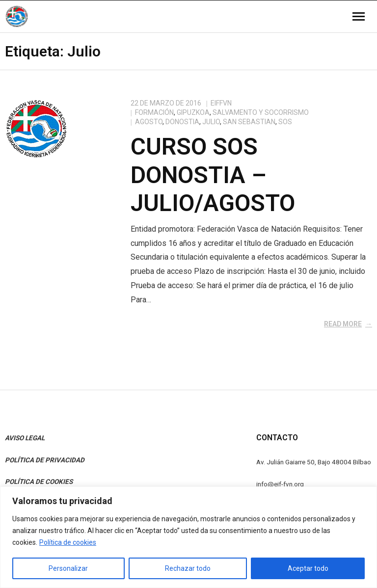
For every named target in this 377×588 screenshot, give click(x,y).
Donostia (182, 122)
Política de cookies (68, 542)
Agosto (149, 122)
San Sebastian (249, 122)
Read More (343, 324)
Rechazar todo (188, 568)
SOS (285, 122)
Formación (154, 112)
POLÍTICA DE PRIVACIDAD (45, 460)
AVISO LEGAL (25, 438)
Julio (211, 122)
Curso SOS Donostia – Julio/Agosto (213, 175)
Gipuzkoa (193, 112)
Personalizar (68, 568)
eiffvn (221, 103)
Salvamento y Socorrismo (261, 112)
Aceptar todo (308, 568)
